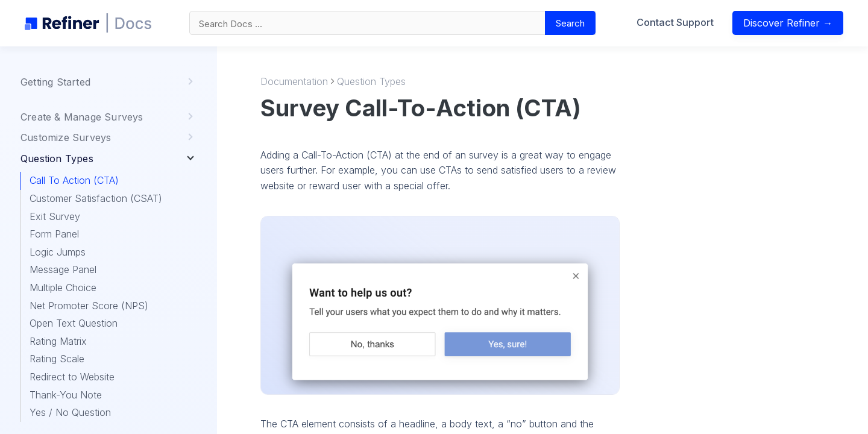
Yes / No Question (70, 412)
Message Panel (63, 269)
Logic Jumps (58, 252)
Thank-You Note (66, 395)
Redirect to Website (72, 377)
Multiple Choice (63, 288)
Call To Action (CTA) (74, 180)
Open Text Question (74, 323)
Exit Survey (55, 216)
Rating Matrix (58, 341)
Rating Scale (57, 359)
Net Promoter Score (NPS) (89, 306)
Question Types (371, 81)
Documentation (294, 81)
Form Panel (54, 234)
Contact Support (679, 26)
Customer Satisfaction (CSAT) (96, 198)
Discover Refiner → (792, 27)
